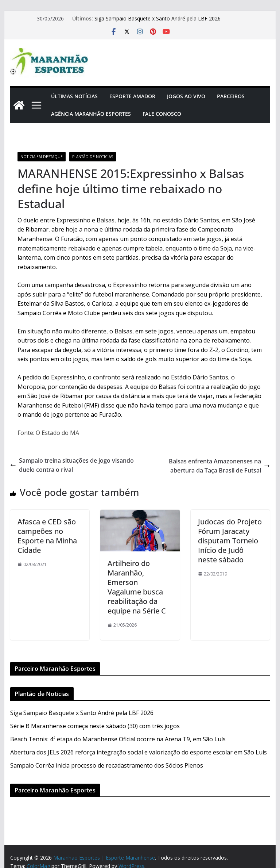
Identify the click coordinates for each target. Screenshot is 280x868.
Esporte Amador (132, 96)
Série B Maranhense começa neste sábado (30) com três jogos (95, 726)
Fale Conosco (162, 114)
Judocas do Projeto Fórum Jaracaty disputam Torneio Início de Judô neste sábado (230, 541)
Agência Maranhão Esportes (91, 114)
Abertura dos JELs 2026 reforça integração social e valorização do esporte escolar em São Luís (139, 752)
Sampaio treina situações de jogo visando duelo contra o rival (72, 465)
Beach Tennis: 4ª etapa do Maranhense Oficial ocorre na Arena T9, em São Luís (118, 739)
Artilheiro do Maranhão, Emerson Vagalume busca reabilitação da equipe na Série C (137, 587)
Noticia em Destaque (42, 157)
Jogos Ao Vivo (186, 96)
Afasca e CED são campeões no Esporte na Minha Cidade (47, 536)
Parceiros (231, 96)
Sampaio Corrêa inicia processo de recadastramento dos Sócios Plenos (107, 765)
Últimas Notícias (74, 96)
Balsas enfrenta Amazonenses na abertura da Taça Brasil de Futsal (219, 466)
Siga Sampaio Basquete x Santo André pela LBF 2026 (157, 18)
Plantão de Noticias (93, 157)
